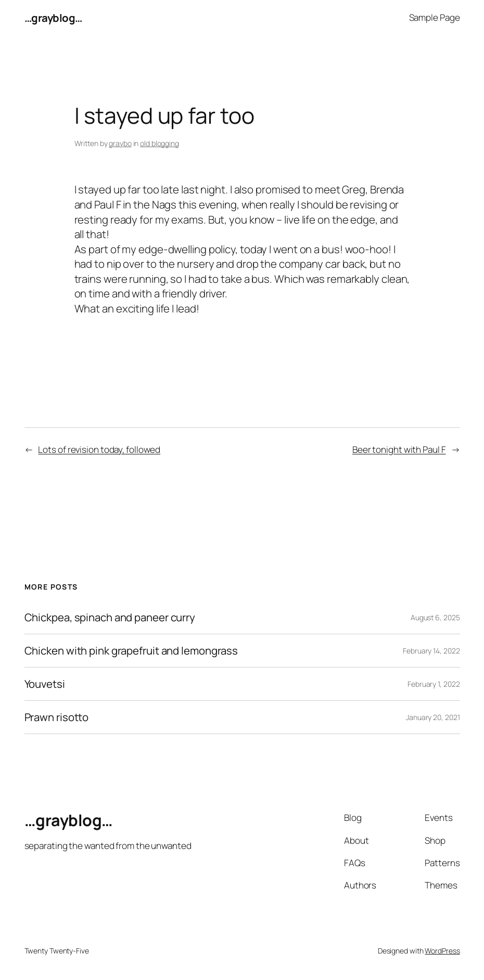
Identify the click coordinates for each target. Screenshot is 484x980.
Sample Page (435, 17)
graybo (120, 143)
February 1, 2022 (434, 684)
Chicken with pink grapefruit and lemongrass (131, 651)
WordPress (442, 951)
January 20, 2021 (433, 717)
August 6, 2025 (435, 617)
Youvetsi (45, 684)
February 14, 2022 (431, 651)
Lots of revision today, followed (99, 449)
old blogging (160, 143)
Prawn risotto (57, 717)
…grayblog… (53, 18)
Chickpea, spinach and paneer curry (110, 617)
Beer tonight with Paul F (399, 449)
